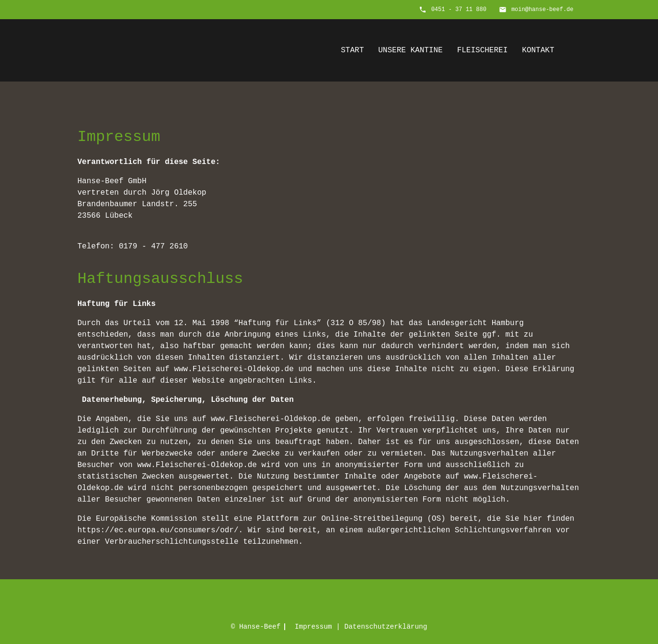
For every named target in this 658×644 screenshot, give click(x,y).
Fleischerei (483, 50)
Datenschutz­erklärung (386, 627)
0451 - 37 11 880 (459, 10)
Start (352, 50)
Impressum (313, 627)
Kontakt (538, 50)
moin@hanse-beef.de (543, 10)
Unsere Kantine (410, 50)
